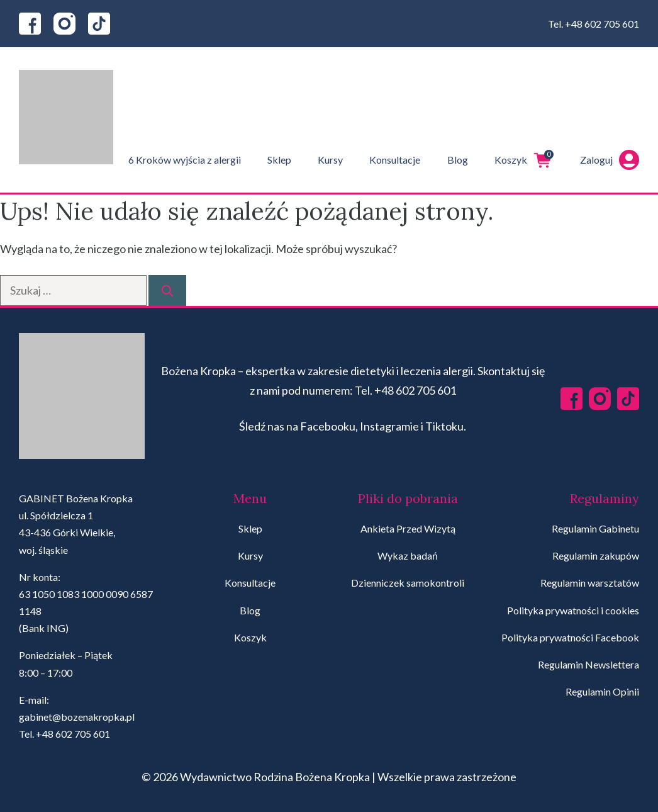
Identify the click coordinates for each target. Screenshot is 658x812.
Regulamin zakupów (596, 555)
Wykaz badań (408, 555)
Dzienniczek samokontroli (408, 583)
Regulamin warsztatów (590, 583)
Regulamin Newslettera (588, 664)
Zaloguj (610, 160)
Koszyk (524, 160)
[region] (164, 713)
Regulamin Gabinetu (595, 528)
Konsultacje (395, 160)
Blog (458, 160)
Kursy (330, 160)
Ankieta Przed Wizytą (408, 528)
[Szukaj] (167, 290)
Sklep (279, 160)
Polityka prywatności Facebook (570, 637)
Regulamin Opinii (602, 691)
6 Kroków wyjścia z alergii (185, 160)
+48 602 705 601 (602, 24)
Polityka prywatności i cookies (573, 610)
